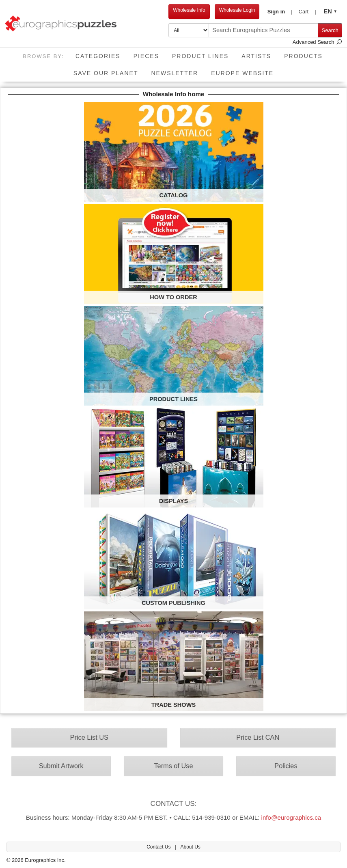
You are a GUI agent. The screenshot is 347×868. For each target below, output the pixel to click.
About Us (190, 847)
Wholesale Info (189, 10)
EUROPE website (242, 73)
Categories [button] (98, 56)
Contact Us (159, 847)
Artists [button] (256, 56)
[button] (280, 12)
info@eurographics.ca (286, 815)
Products (303, 56)
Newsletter (175, 73)
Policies (281, 766)
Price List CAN (254, 739)
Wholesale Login (237, 10)
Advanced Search (317, 42)
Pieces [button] (146, 56)
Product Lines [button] (200, 56)
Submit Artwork (66, 766)
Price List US (93, 739)
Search (330, 30)
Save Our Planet (106, 73)
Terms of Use (174, 766)
